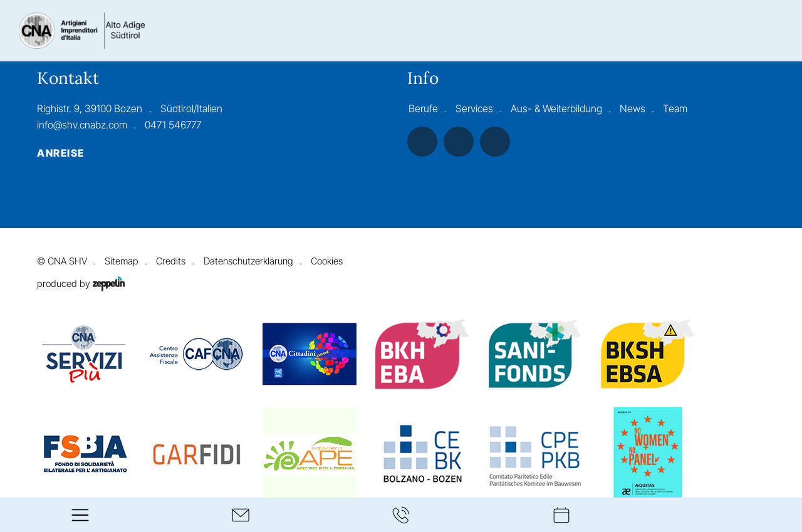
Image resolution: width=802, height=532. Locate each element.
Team (675, 108)
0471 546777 (173, 125)
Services (474, 108)
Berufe (423, 108)
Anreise (60, 154)
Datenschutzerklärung (248, 261)
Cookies (327, 261)
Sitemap (122, 261)
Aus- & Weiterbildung (556, 108)
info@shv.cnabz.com (82, 125)
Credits (171, 261)
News (633, 108)
